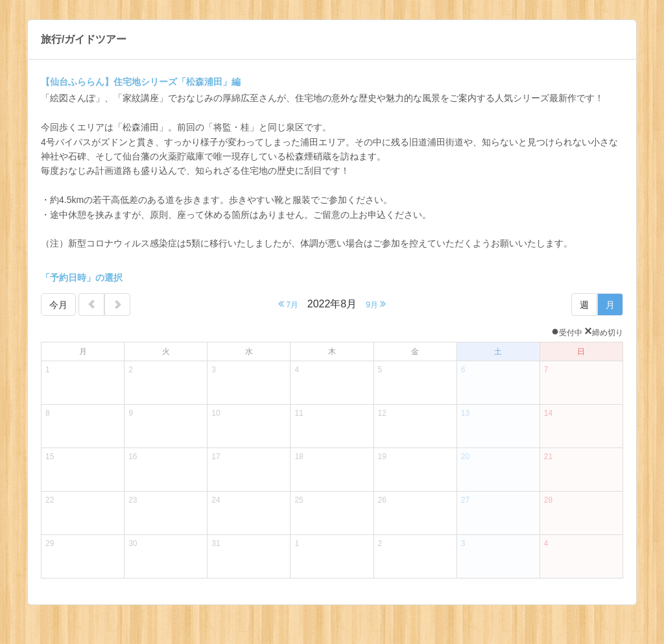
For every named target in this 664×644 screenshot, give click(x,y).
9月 (376, 304)
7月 (288, 304)
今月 (58, 305)
